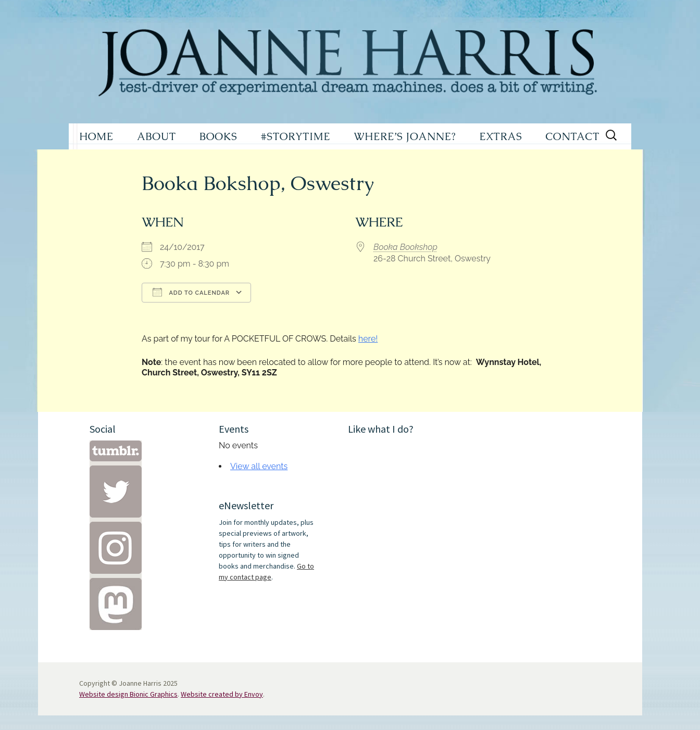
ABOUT (157, 136)
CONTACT (572, 136)
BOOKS (218, 136)
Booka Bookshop (405, 247)
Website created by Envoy (222, 694)
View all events (259, 466)
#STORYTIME (296, 136)
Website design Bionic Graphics (128, 694)
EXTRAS (501, 136)
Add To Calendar (191, 292)
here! (368, 339)
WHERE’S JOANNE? (405, 136)
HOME (96, 136)
